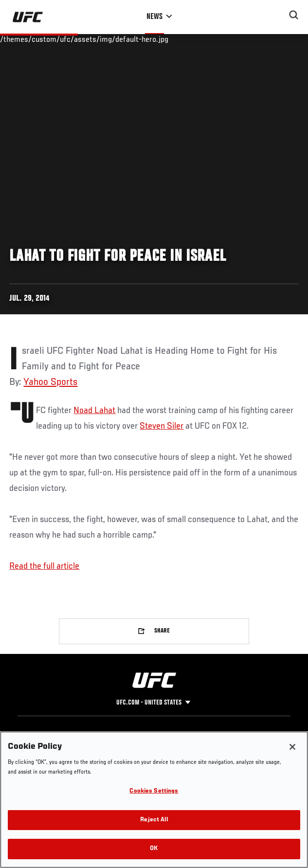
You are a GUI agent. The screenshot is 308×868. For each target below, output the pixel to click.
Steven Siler (162, 426)
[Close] (292, 747)
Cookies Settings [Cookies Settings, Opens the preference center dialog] (154, 791)
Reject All (154, 820)
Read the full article (44, 566)
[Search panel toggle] (294, 15)
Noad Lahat (94, 411)
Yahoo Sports (50, 382)
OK (154, 849)
